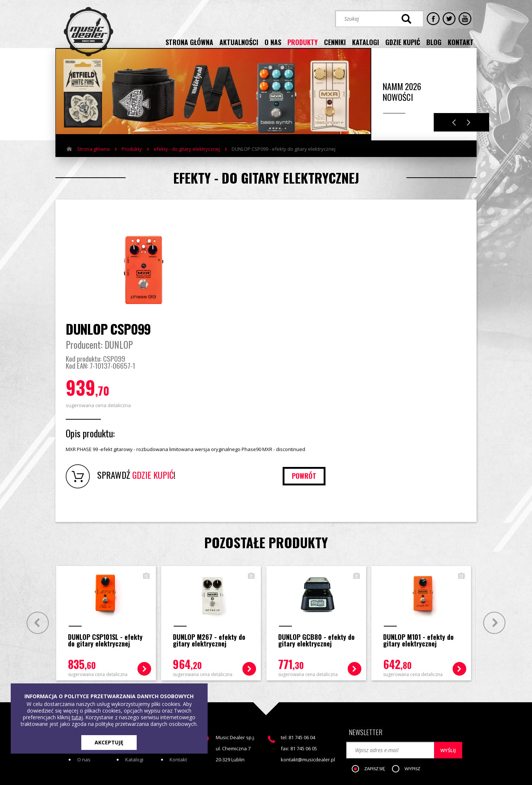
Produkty (132, 160)
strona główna (189, 42)
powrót (440, 400)
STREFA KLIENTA (398, 715)
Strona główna (93, 160)
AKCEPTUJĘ (109, 742)
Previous (454, 134)
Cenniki (134, 673)
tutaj (77, 717)
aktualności (239, 42)
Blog (174, 673)
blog (434, 42)
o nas (273, 42)
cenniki (335, 42)
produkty (303, 42)
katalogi (366, 42)
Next (469, 134)
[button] (373, 689)
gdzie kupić (403, 42)
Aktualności (90, 673)
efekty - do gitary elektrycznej (187, 160)
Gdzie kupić (183, 662)
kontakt (461, 42)
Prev (36, 547)
